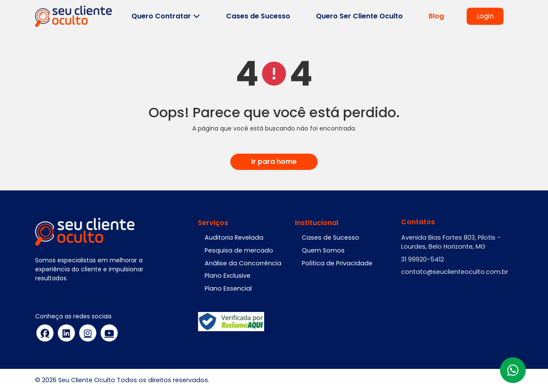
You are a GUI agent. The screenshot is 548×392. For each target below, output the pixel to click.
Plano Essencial (228, 288)
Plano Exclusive (228, 276)
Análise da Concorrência (243, 263)
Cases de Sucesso (258, 16)
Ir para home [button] (274, 162)
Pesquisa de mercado (239, 250)
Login (485, 16)
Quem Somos (323, 250)
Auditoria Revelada (234, 238)
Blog (436, 16)
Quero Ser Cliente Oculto (359, 16)
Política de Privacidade (337, 263)
